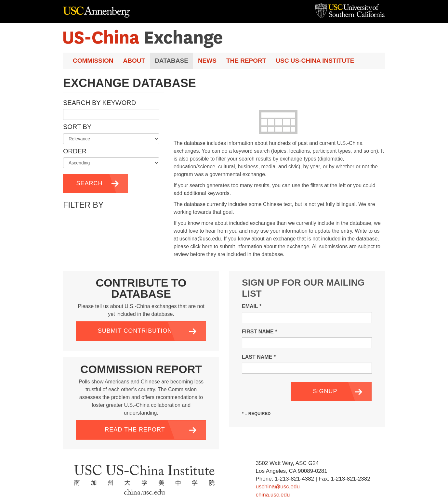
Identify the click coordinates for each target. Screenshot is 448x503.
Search (89, 183)
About (134, 61)
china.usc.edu (273, 495)
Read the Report (135, 430)
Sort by (77, 127)
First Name (259, 332)
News (207, 61)
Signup (325, 391)
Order (75, 151)
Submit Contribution (135, 331)
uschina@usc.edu (277, 487)
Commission (93, 61)
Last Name (259, 357)
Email (252, 306)
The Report (246, 61)
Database (171, 61)
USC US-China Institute (315, 61)
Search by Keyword (99, 103)
